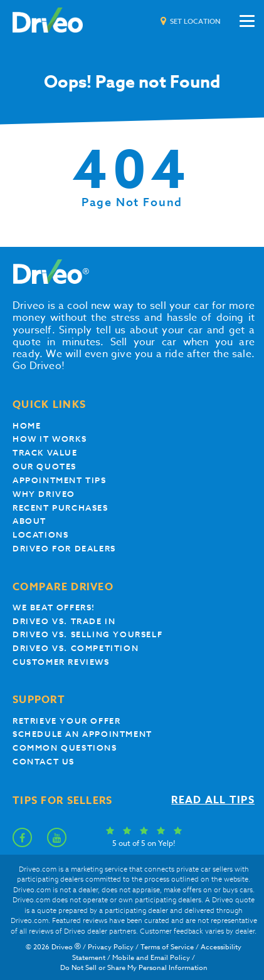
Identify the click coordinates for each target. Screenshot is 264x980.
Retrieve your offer (66, 721)
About (29, 521)
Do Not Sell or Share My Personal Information (134, 968)
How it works (50, 439)
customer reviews (61, 662)
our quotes (45, 467)
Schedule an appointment (82, 734)
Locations (40, 535)
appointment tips (60, 480)
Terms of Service (167, 947)
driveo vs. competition (76, 648)
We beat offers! (54, 607)
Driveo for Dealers (64, 549)
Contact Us (44, 762)
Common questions (65, 748)
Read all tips (213, 800)
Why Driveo (44, 494)
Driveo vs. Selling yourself (87, 634)
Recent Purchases (61, 508)
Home (27, 426)
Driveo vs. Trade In (64, 621)
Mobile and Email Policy (151, 958)
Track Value (45, 453)
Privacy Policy (111, 947)
